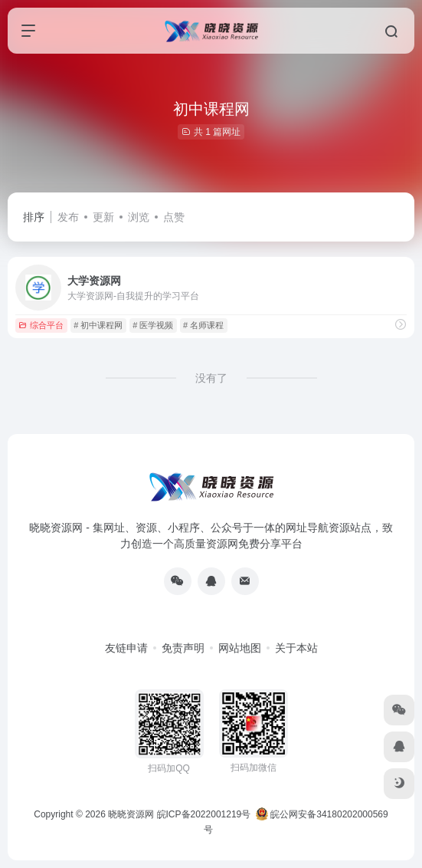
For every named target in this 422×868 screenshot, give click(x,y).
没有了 (211, 378)
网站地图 (240, 648)
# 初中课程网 (98, 325)
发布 (68, 217)
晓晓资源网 (131, 814)
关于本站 (296, 648)
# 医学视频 (153, 325)
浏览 (139, 217)
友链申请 (126, 648)
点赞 (174, 217)
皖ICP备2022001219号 (204, 814)
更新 (103, 217)
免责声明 (183, 648)
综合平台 (41, 325)
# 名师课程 (203, 325)
